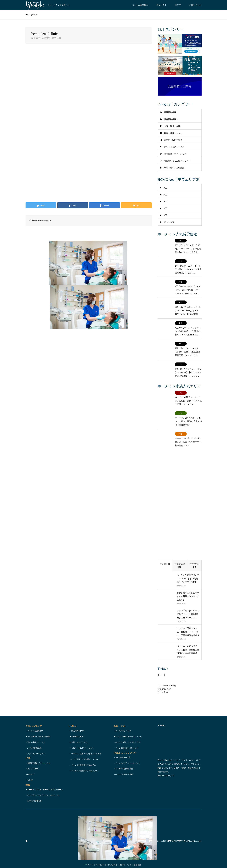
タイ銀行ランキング (123, 726)
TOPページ (89, 860)
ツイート (162, 670)
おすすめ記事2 (194, 560)
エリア (178, 5)
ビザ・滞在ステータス (174, 147)
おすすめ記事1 (180, 560)
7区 (166, 215)
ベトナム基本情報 (140, 5)
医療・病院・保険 (172, 126)
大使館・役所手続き (173, 140)
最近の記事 (165, 559)
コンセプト (162, 5)
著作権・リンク (125, 860)
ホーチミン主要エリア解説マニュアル (86, 749)
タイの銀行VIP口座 (123, 752)
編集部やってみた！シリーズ (177, 161)
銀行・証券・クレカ (173, 133)
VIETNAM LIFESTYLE (176, 836)
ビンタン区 (169, 222)
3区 (166, 202)
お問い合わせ (195, 5)
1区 (166, 188)
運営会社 (137, 860)
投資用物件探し (171, 119)
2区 (166, 195)
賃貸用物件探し (171, 112)
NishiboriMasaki (45, 220)
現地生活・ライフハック (175, 154)
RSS (27, 836)
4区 (166, 208)
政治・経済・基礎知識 (174, 168)
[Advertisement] (89, 81)
